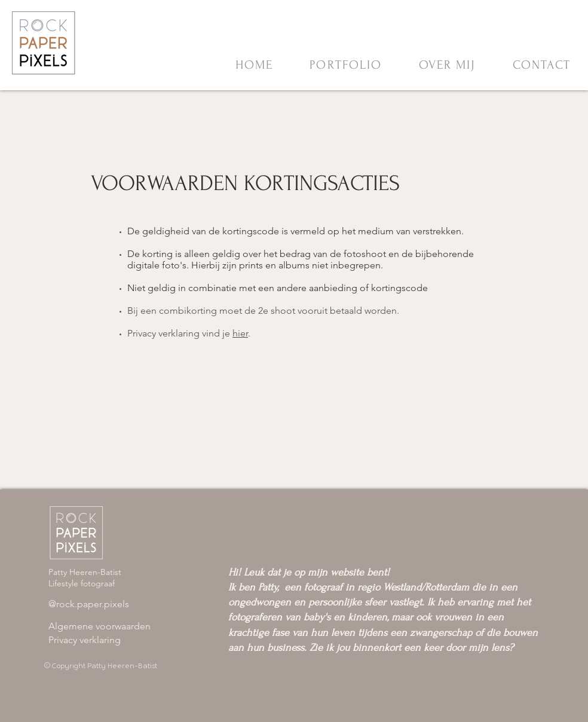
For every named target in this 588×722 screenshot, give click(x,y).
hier (240, 333)
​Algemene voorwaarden (99, 626)
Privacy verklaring (85, 640)
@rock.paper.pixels (89, 604)
